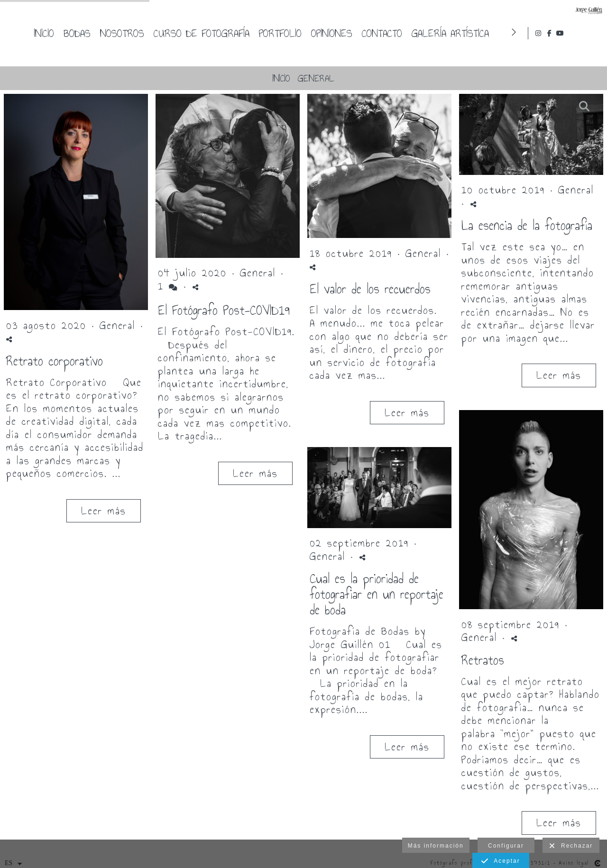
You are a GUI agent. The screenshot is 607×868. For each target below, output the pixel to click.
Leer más (104, 511)
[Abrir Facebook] (581, 33)
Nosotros (271, 33)
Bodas (226, 33)
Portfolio (429, 33)
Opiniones (481, 33)
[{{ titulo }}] (76, 204)
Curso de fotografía (350, 33)
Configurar (506, 846)
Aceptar (501, 861)
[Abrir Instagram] (570, 33)
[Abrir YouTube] (592, 33)
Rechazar (571, 846)
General (316, 78)
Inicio (193, 33)
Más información (436, 846)
